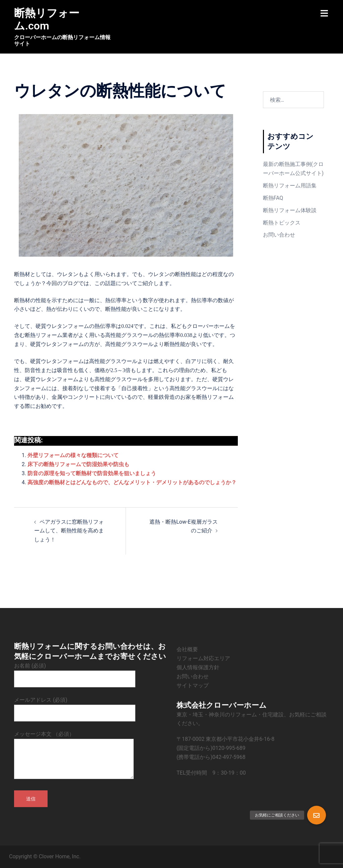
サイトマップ (193, 685)
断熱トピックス (282, 223)
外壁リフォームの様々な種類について (73, 455)
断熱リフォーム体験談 (290, 210)
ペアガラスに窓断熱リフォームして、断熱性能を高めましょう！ (69, 531)
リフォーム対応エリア (203, 658)
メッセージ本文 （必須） (74, 756)
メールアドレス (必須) (75, 706)
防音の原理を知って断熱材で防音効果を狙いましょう (92, 473)
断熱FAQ (273, 198)
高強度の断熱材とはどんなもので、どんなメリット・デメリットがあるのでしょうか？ (132, 482)
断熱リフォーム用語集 (290, 186)
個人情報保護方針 (198, 667)
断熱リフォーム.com (47, 19)
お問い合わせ (279, 235)
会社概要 (187, 649)
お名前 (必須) (75, 672)
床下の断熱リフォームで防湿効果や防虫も (78, 464)
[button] (317, 815)
